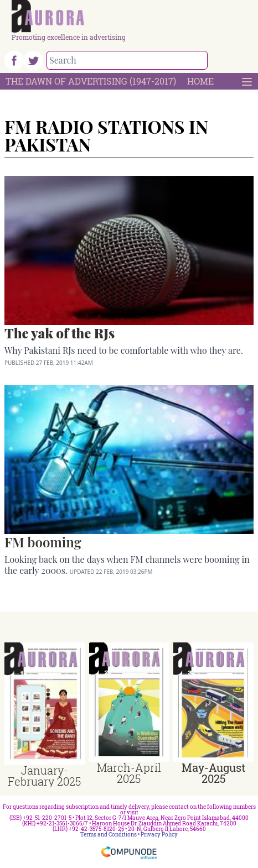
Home (200, 81)
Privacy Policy (159, 835)
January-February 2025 (44, 776)
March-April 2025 (129, 773)
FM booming (43, 542)
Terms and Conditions (109, 835)
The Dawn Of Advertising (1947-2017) (91, 81)
